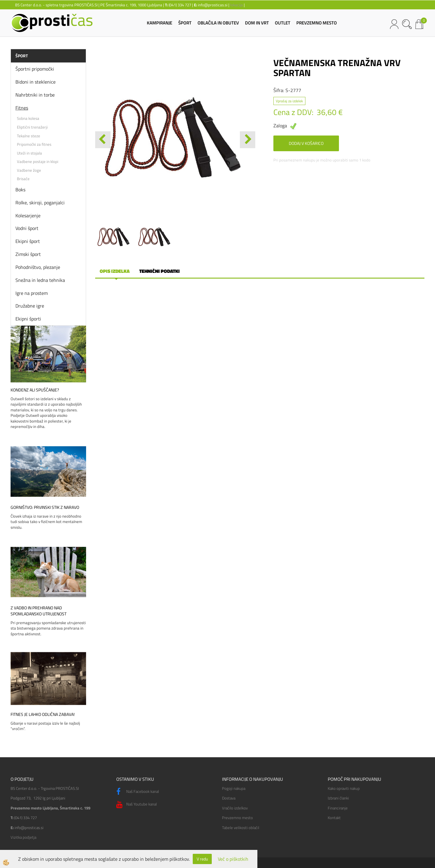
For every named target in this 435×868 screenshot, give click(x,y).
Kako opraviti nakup (344, 788)
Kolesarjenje (28, 215)
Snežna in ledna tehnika (40, 280)
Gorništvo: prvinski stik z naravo (45, 507)
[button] (248, 140)
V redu (202, 859)
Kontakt (334, 818)
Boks (20, 190)
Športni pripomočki (35, 69)
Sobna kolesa (28, 118)
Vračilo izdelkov (235, 808)
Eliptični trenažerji (32, 127)
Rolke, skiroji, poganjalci (40, 203)
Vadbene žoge (29, 170)
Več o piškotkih (233, 859)
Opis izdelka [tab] (115, 271)
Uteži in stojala (29, 153)
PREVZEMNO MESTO (317, 23)
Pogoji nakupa (234, 788)
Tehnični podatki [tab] (159, 271)
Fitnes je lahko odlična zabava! (43, 714)
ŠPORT (185, 23)
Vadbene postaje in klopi (38, 161)
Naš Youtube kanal (137, 805)
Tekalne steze (29, 136)
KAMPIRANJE (159, 23)
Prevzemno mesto (237, 818)
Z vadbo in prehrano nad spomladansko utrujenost (39, 611)
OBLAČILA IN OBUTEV (218, 23)
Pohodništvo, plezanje (38, 267)
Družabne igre (30, 306)
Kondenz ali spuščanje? (35, 390)
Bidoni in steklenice (35, 82)
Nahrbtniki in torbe (35, 95)
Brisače (23, 179)
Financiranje (338, 808)
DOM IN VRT (257, 23)
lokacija (237, 5)
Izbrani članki (338, 798)
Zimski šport (28, 254)
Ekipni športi (28, 319)
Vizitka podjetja (23, 837)
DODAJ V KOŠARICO (306, 143)
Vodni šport (27, 228)
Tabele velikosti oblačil (241, 828)
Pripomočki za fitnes (34, 144)
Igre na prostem (32, 293)
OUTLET (283, 23)
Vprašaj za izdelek (289, 101)
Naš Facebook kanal (138, 792)
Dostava (229, 798)
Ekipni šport (28, 241)
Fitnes (22, 108)
